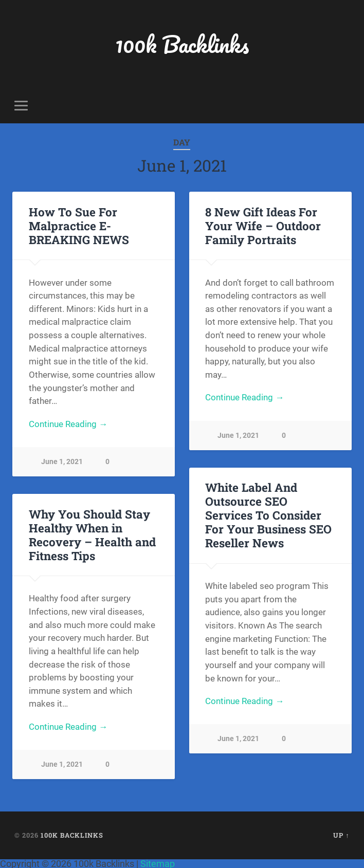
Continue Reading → (68, 424)
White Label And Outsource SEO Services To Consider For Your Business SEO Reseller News (268, 515)
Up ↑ (341, 835)
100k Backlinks (182, 44)
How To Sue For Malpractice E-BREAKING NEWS (79, 226)
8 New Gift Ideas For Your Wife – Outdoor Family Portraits (263, 226)
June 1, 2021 (62, 462)
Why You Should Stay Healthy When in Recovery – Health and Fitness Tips (92, 535)
